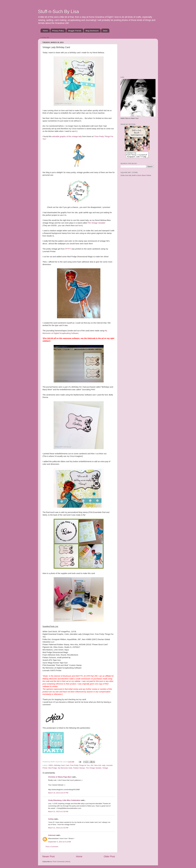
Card (67, 765)
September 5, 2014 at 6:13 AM (59, 842)
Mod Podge (53, 768)
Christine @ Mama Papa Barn (60, 777)
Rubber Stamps (79, 768)
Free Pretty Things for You (80, 765)
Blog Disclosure (92, 31)
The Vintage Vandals (96, 223)
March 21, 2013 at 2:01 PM (58, 828)
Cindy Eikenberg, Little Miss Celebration (64, 800)
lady (104, 765)
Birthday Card (59, 765)
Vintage (105, 768)
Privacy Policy (58, 31)
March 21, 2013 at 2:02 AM (58, 812)
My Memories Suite (65, 768)
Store (105, 31)
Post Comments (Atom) (61, 862)
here (80, 225)
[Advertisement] (136, 56)
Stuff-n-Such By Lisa (58, 12)
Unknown (52, 835)
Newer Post (48, 856)
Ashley (51, 819)
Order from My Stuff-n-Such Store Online (136, 176)
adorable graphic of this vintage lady (67, 136)
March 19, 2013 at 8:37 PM (58, 793)
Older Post (109, 856)
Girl (92, 765)
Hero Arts (98, 765)
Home (45, 31)
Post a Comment (52, 847)
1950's (51, 765)
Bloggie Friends (75, 31)
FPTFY (68, 249)
